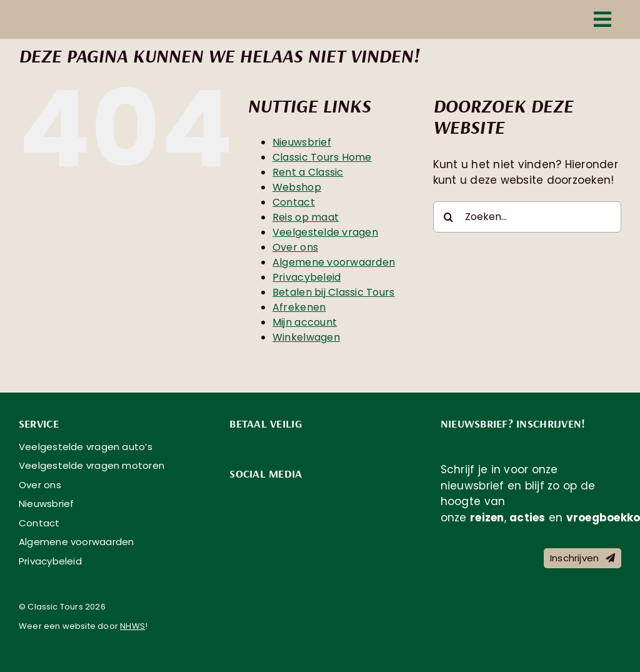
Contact (294, 202)
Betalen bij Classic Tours (333, 292)
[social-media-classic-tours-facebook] (240, 495)
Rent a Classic (308, 172)
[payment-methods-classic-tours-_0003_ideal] (240, 445)
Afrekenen (299, 307)
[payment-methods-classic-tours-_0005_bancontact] (270, 445)
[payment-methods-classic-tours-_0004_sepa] (300, 445)
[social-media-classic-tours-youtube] (300, 495)
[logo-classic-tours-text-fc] (112, 19)
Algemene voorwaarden (334, 262)
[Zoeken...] (527, 217)
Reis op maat (306, 217)
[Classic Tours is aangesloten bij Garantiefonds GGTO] (487, 609)
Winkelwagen (306, 337)
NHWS (132, 626)
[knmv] (276, 592)
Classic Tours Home (322, 157)
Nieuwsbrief (302, 142)
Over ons (295, 247)
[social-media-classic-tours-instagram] (270, 495)
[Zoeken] (449, 217)
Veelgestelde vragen (325, 232)
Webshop (297, 187)
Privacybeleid (307, 277)
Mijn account (305, 322)
